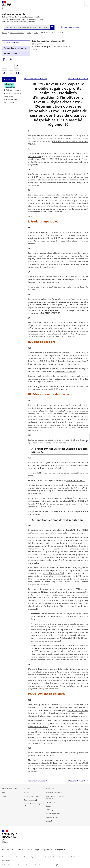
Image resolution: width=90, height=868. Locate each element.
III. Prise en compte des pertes (12, 95)
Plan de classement (17, 33)
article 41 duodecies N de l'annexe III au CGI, (65, 763)
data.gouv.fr (60, 850)
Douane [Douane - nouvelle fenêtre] (49, 806)
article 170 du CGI (77, 710)
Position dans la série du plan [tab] (15, 48)
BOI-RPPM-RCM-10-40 (51, 313)
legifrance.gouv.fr (43, 850)
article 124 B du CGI (61, 323)
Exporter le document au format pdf (4, 60)
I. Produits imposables (10, 85)
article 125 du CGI (73, 276)
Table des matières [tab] (11, 43)
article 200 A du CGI (52, 573)
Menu (87, 3)
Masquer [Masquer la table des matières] (10, 79)
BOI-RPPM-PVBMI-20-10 (65, 371)
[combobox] (27, 27)
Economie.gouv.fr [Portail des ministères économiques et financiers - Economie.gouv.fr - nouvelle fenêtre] (52, 814)
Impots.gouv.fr (51, 817)
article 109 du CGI (38, 504)
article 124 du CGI (49, 238)
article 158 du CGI (54, 606)
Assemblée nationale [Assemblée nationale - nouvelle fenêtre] (53, 793)
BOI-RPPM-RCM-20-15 (50, 159)
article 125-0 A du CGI (74, 488)
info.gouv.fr (7, 850)
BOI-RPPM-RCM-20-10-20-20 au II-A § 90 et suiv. (53, 337)
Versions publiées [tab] (11, 53)
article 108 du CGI (73, 501)
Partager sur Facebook (17, 66)
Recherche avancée (70, 27)
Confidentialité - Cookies (59, 857)
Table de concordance (32, 796)
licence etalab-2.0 (50, 865)
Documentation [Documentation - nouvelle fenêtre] (29, 800)
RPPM (29, 33)
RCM (36, 33)
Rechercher (52, 27)
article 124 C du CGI (73, 353)
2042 (42, 723)
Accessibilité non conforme (11, 857)
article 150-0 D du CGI (44, 361)
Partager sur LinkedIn (11, 73)
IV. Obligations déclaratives (10, 101)
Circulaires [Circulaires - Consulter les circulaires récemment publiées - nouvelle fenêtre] (50, 802)
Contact (5, 796)
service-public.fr (24, 850)
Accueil (5, 33)
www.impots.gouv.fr (37, 726)
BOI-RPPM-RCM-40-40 (53, 212)
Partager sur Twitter (4, 73)
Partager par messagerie (17, 73)
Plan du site (43, 857)
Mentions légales (30, 857)
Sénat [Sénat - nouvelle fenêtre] (48, 821)
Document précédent (37, 78)
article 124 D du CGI (40, 708)
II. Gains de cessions (13, 90)
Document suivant (77, 78)
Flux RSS (27, 793)
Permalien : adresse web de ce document (4, 66)
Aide (3, 793)
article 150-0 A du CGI (39, 507)
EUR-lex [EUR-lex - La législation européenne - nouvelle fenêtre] (49, 810)
